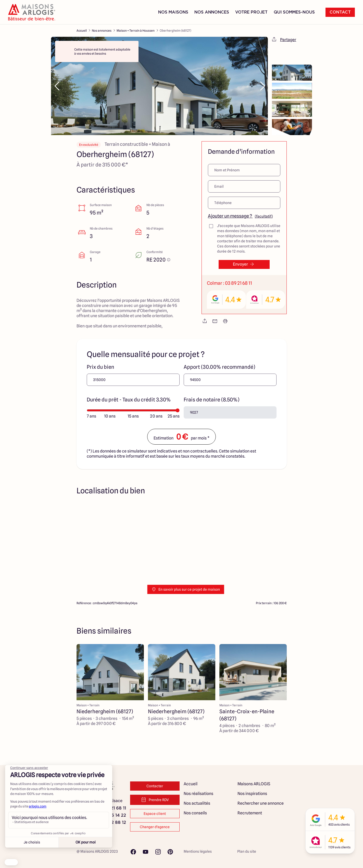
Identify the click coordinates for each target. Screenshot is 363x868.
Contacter (155, 786)
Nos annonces (102, 31)
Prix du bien (101, 367)
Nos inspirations (252, 794)
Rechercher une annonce (261, 803)
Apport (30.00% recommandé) (219, 367)
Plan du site (247, 851)
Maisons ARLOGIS (254, 784)
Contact (340, 12)
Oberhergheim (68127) (175, 31)
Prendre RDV (155, 800)
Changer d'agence (155, 827)
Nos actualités (197, 803)
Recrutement (250, 813)
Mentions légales (198, 851)
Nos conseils (195, 813)
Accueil (82, 31)
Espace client (155, 814)
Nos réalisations (198, 794)
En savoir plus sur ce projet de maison (186, 589)
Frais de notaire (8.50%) (211, 400)
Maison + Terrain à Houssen (136, 31)
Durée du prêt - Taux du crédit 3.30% (129, 400)
